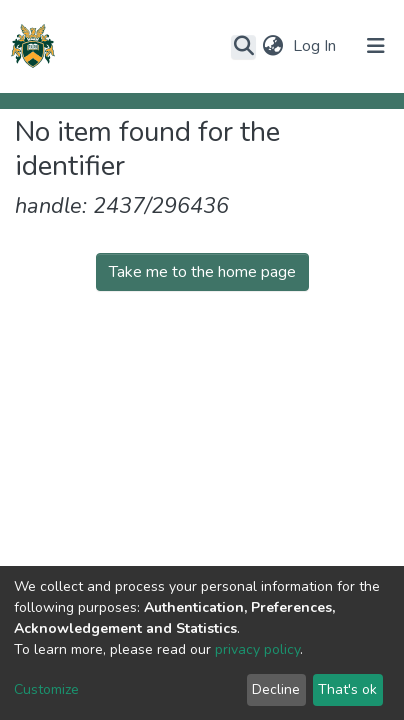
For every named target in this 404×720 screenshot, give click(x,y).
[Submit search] (243, 47)
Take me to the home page (202, 272)
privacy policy (257, 649)
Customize (46, 689)
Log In (316, 46)
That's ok (347, 689)
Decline (276, 689)
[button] (272, 46)
